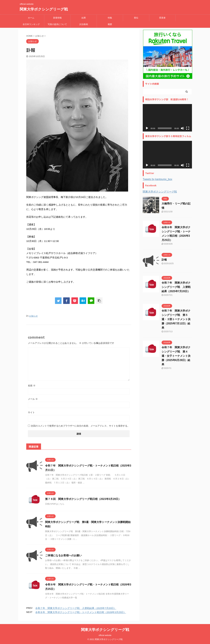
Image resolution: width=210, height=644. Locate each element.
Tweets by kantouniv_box (157, 179)
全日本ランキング (31, 24)
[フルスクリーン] (188, 128)
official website (105, 635)
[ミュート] (182, 128)
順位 (136, 18)
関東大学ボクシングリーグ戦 (44, 9)
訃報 (164, 260)
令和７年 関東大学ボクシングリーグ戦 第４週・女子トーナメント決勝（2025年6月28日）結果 (176, 356)
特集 (110, 18)
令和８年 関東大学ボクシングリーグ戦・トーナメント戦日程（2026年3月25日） (81, 612)
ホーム (31, 18)
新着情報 (57, 18)
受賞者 (162, 18)
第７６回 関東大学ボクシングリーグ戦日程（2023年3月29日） (83, 499)
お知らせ (33, 316)
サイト (31, 412)
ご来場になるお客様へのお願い (63, 555)
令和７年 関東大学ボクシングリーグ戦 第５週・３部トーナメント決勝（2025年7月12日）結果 (176, 319)
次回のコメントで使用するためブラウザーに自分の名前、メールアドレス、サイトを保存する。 (80, 426)
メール (33, 399)
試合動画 (84, 24)
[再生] (147, 128)
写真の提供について (57, 24)
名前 (32, 386)
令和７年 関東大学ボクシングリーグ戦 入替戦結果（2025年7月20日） (76, 608)
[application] (167, 118)
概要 (110, 24)
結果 (84, 18)
